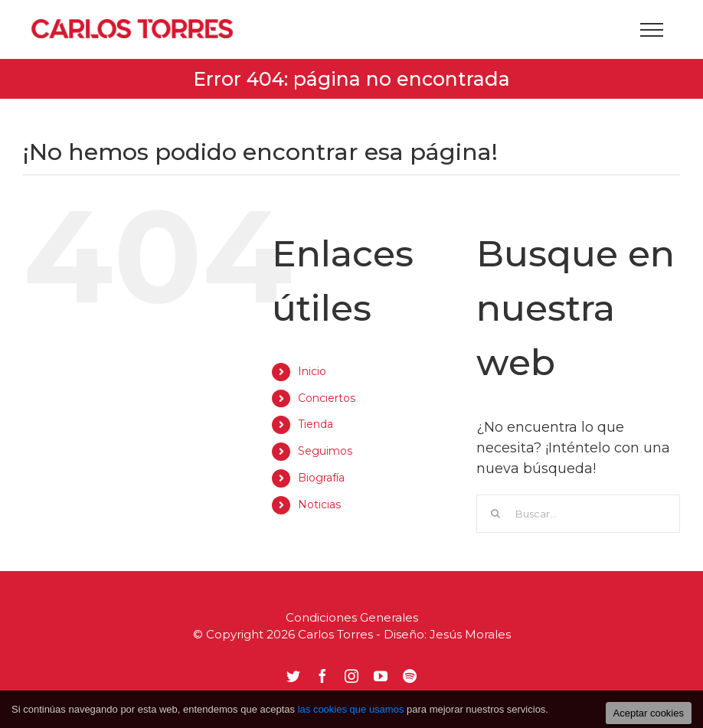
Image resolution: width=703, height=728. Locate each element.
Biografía (321, 478)
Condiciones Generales (352, 617)
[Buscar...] (578, 514)
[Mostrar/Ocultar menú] (651, 30)
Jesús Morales (470, 634)
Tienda (316, 424)
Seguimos (325, 451)
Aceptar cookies (649, 713)
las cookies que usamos (351, 709)
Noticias (319, 504)
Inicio (312, 371)
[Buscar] (495, 514)
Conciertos (327, 398)
